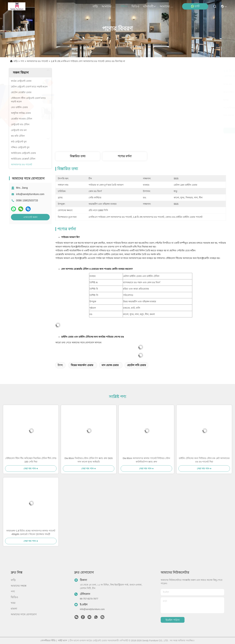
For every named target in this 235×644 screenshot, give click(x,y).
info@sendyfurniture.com (30, 194)
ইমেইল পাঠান (173, 620)
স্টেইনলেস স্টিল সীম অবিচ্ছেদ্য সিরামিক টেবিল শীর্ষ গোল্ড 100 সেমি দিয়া (31, 460)
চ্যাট (195, 6)
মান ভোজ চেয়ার (110, 365)
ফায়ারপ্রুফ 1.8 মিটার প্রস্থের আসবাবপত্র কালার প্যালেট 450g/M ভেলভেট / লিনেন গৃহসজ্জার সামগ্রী (31, 532)
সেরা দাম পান (167, 130)
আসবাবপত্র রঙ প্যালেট (37, 61)
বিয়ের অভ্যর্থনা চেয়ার (82, 365)
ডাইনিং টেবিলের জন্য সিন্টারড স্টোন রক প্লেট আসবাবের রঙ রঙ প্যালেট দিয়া (204, 460)
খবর (13, 603)
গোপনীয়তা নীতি (48, 641)
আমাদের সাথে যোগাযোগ (167, 6)
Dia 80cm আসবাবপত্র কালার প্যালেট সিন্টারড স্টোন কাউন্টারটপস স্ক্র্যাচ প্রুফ (146, 460)
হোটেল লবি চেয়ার (136, 365)
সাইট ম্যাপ (63, 641)
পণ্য (124, 6)
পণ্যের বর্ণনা (125, 156)
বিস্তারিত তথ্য (78, 156)
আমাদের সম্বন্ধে (109, 6)
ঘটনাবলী (149, 6)
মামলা (14, 609)
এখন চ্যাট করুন (30, 217)
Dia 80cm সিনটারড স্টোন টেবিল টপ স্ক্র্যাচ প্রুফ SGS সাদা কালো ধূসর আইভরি (89, 460)
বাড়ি (95, 6)
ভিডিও (135, 6)
